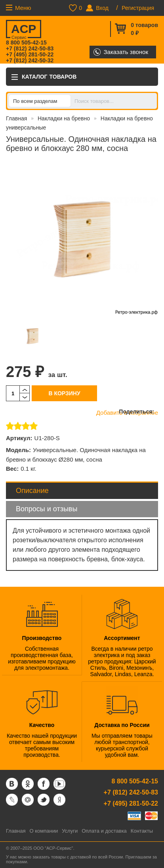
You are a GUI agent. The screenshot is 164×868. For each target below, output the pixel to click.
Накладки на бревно (64, 118)
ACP (23, 30)
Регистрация (138, 8)
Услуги (70, 831)
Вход (102, 8)
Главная (16, 118)
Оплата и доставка (104, 831)
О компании (44, 831)
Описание (32, 491)
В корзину (64, 393)
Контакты (142, 831)
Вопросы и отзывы (47, 509)
